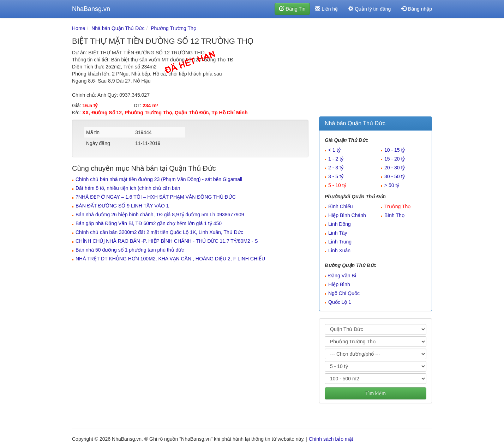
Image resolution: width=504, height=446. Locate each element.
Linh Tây (338, 233)
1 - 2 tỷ (336, 159)
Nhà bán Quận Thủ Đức (118, 28)
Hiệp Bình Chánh (347, 215)
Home (79, 28)
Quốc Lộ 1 (340, 302)
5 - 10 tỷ (337, 185)
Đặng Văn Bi (342, 276)
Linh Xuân (339, 251)
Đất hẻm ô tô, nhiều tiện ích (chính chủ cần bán (128, 188)
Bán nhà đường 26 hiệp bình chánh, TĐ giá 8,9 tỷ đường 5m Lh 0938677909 (160, 215)
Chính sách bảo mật (331, 439)
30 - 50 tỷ (395, 176)
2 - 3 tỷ (336, 168)
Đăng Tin (292, 9)
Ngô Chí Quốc (344, 293)
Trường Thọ (397, 206)
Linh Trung (340, 242)
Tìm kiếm (376, 393)
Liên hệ (326, 9)
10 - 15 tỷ (395, 150)
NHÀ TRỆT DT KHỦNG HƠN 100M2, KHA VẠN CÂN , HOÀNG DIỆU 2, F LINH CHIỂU (170, 259)
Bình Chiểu (340, 206)
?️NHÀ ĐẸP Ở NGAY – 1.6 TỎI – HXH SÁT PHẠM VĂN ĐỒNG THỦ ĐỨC (156, 197)
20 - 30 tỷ (395, 168)
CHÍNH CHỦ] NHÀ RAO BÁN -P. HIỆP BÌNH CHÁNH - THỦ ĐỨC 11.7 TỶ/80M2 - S (167, 241)
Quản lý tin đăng (370, 9)
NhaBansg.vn (91, 9)
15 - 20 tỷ (395, 159)
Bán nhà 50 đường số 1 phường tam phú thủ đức (130, 250)
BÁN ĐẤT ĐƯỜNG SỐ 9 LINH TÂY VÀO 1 (122, 206)
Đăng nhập (417, 9)
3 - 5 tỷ (336, 176)
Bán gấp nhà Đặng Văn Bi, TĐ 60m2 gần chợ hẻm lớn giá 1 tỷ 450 (149, 223)
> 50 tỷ (392, 185)
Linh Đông (340, 224)
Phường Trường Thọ (173, 28)
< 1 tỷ (334, 150)
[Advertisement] (376, 69)
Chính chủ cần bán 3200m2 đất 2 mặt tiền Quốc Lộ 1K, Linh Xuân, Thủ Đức (159, 232)
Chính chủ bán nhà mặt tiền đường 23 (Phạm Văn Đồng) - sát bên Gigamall (159, 179)
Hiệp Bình (339, 284)
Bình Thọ (394, 215)
